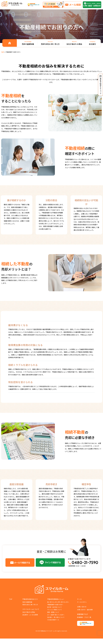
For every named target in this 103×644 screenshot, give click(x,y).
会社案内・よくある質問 (30, 615)
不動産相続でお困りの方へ (55, 605)
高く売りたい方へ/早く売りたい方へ (58, 602)
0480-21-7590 (85, 563)
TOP (3, 52)
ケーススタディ (82, 602)
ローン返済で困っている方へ (56, 615)
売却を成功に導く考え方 (30, 605)
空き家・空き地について (55, 607)
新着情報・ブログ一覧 (84, 617)
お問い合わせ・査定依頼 (85, 610)
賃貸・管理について (53, 612)
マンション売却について (55, 610)
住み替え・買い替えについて (56, 617)
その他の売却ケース (53, 620)
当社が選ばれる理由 (29, 612)
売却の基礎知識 (27, 602)
